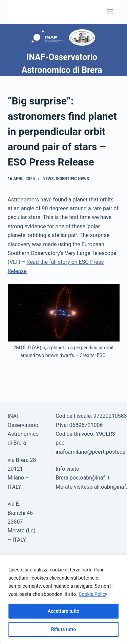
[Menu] (110, 12)
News (48, 179)
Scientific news (72, 179)
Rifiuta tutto (64, 629)
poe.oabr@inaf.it (90, 478)
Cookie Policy (93, 594)
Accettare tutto (64, 611)
